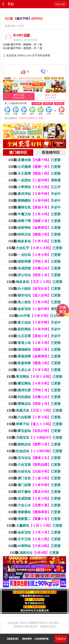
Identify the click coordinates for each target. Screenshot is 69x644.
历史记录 (60, 4)
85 (28, 72)
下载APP (61, 639)
